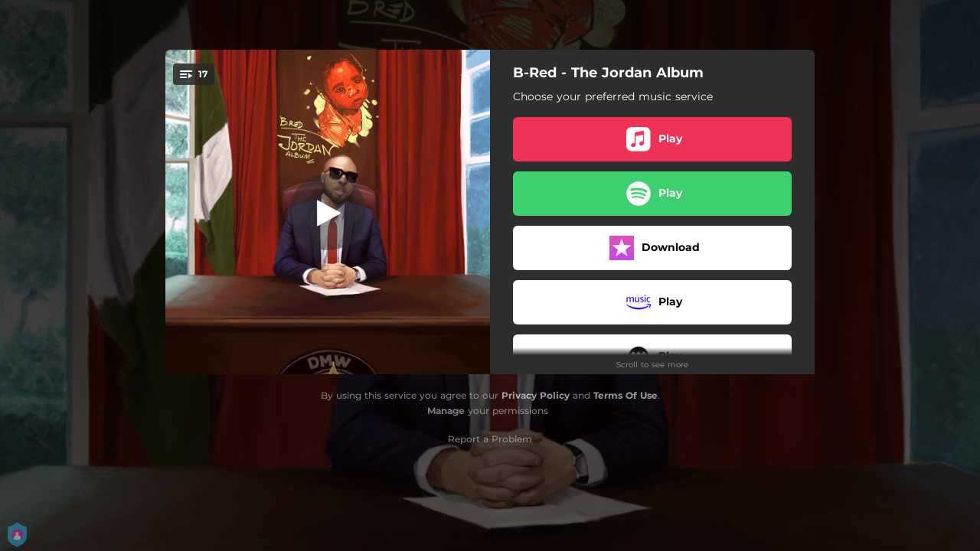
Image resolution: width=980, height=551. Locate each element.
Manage (446, 411)
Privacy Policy (536, 395)
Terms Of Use (626, 395)
